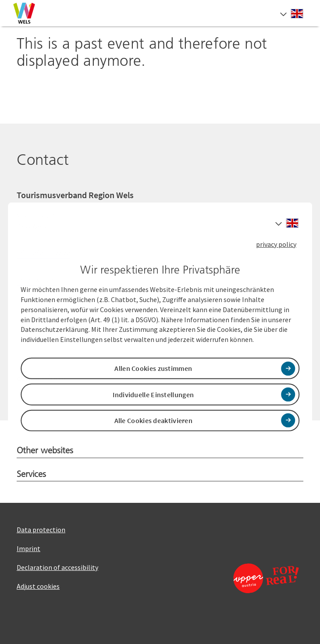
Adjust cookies (38, 586)
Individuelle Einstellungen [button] (153, 394)
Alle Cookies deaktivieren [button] (154, 420)
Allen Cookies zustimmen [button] (153, 368)
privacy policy (276, 244)
